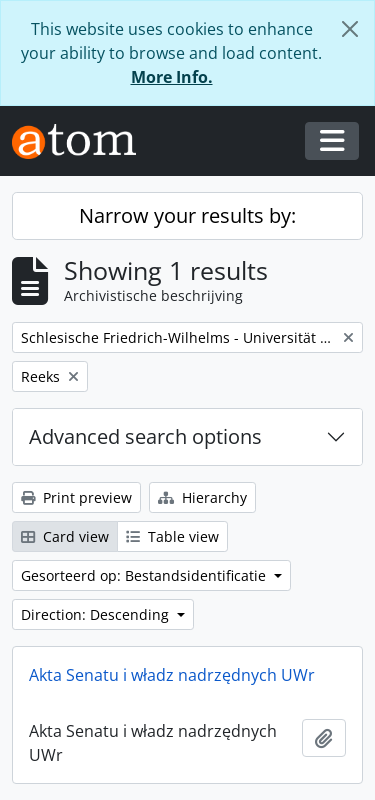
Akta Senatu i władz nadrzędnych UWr (172, 675)
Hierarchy (202, 497)
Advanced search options (145, 436)
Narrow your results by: (187, 215)
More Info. (172, 77)
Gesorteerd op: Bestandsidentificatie (145, 575)
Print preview (76, 497)
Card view (65, 536)
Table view (172, 536)
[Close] (350, 29)
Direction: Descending (97, 614)
